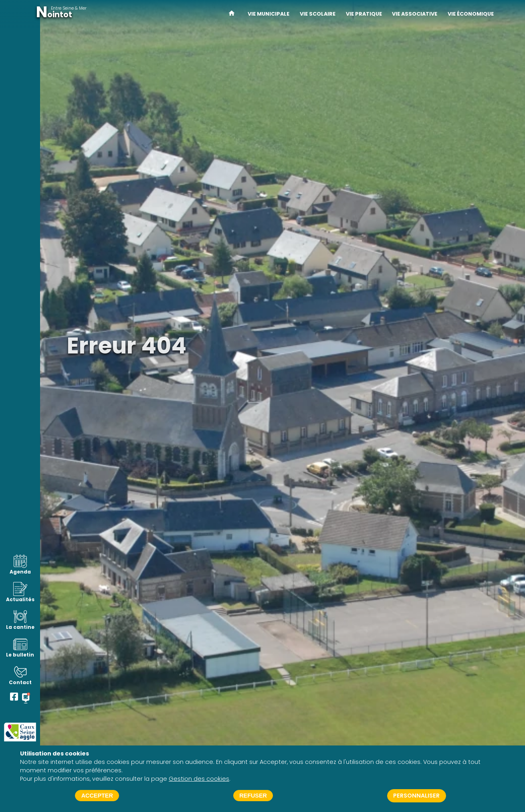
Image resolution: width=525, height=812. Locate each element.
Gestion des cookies (199, 779)
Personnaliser (416, 796)
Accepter (97, 796)
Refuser (253, 796)
